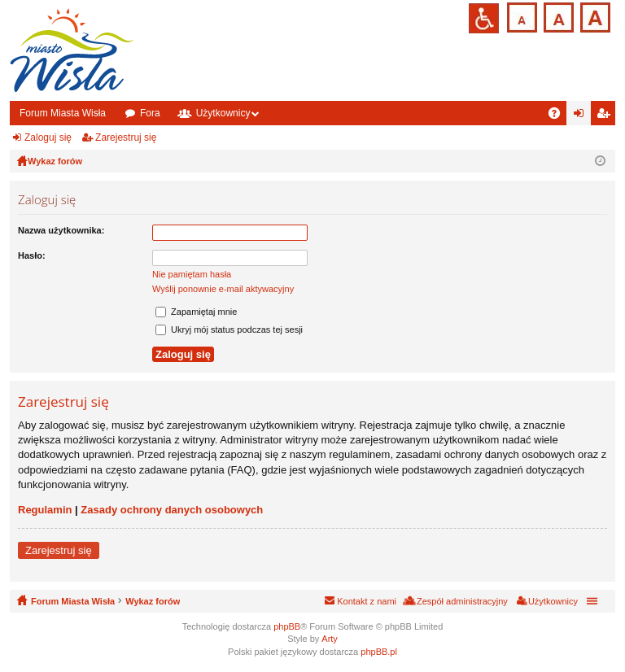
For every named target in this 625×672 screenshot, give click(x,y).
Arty (330, 639)
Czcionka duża (594, 16)
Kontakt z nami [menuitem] (367, 601)
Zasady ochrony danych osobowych (172, 510)
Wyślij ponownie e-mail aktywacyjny (223, 289)
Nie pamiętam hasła (192, 274)
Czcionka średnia (557, 16)
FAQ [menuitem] (559, 116)
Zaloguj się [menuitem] (582, 116)
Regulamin (45, 510)
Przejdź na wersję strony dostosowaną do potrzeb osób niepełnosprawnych (484, 18)
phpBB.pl (379, 652)
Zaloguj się (48, 137)
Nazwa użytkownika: (61, 230)
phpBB (287, 626)
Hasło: (32, 255)
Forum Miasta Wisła (63, 113)
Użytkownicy (223, 113)
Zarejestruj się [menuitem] (606, 116)
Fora (150, 113)
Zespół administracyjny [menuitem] (462, 601)
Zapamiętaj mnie (196, 312)
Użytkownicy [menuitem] (553, 601)
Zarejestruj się (126, 137)
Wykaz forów (153, 601)
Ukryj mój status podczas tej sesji (229, 329)
